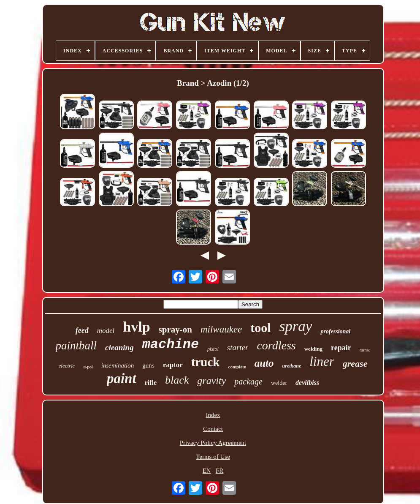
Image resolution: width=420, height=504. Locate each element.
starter (238, 347)
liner (322, 361)
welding (313, 349)
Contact (213, 429)
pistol (213, 349)
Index (213, 415)
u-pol (88, 367)
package (248, 381)
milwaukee (221, 329)
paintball (76, 346)
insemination (118, 365)
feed (82, 330)
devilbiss (307, 383)
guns (148, 365)
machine (171, 345)
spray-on (175, 330)
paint (122, 379)
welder (279, 383)
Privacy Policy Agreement (213, 443)
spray (296, 326)
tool (260, 328)
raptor (173, 365)
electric (67, 366)
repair (341, 348)
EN (207, 471)
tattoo (365, 350)
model (106, 331)
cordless (276, 345)
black (177, 380)
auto (264, 363)
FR (219, 471)
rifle (151, 383)
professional (335, 331)
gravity (211, 381)
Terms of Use (213, 457)
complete (237, 367)
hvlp (136, 327)
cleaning (119, 347)
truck (206, 362)
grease (355, 364)
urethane (292, 366)
